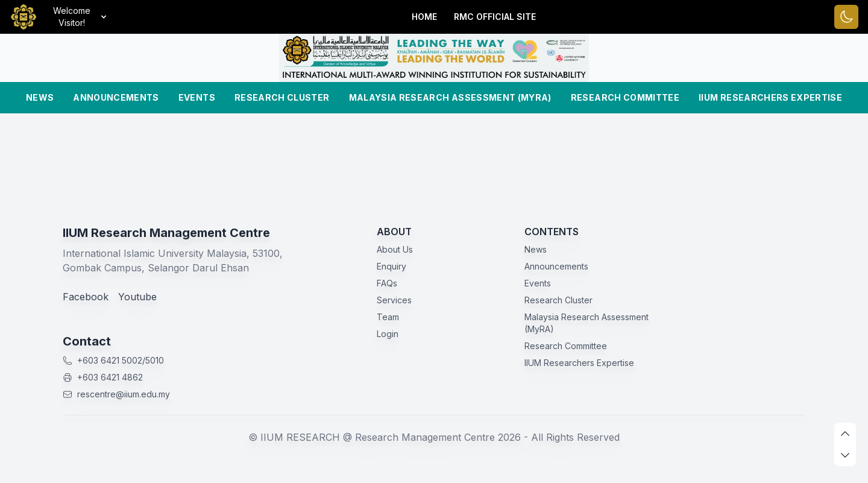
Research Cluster (282, 97)
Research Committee (625, 97)
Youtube (137, 297)
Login (388, 334)
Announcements (116, 97)
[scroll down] (845, 455)
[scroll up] (845, 434)
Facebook (86, 297)
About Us (395, 249)
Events (197, 97)
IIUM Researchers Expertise (770, 97)
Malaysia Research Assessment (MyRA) (450, 97)
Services (394, 300)
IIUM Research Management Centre (166, 233)
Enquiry (392, 266)
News (40, 97)
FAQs (387, 283)
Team (388, 317)
